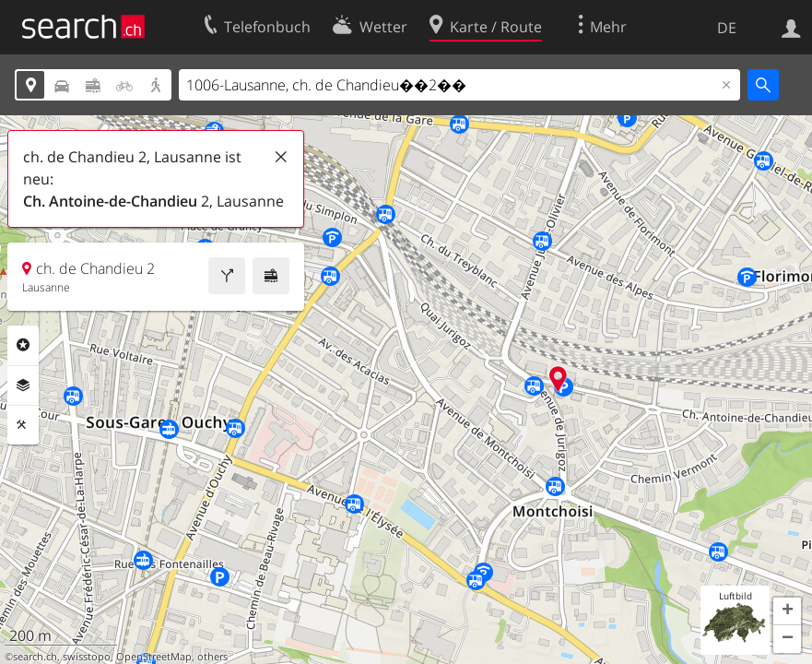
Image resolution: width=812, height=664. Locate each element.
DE (727, 28)
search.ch (35, 657)
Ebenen (23, 385)
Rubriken (23, 345)
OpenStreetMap (154, 657)
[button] (787, 611)
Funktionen (23, 425)
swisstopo (87, 657)
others (212, 657)
